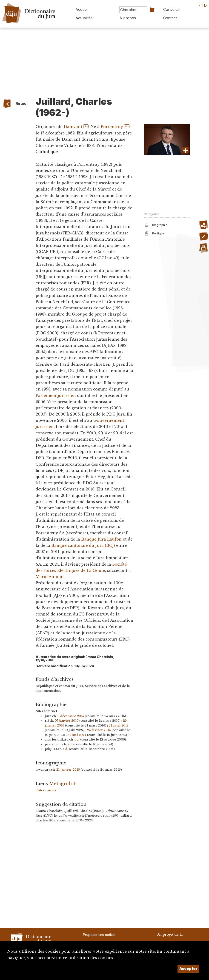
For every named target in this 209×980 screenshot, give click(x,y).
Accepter (188, 969)
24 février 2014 (99, 730)
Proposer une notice (99, 935)
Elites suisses (46, 790)
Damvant (73, 127)
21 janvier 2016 (68, 770)
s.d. (77, 739)
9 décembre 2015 (71, 716)
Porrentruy (112, 127)
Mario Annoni (50, 577)
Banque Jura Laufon (101, 539)
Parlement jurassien (56, 396)
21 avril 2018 (119, 725)
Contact (170, 18)
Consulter (172, 9)
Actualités (84, 18)
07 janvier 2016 (67, 721)
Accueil (82, 9)
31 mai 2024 (77, 735)
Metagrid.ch (63, 783)
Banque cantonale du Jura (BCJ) (83, 545)
